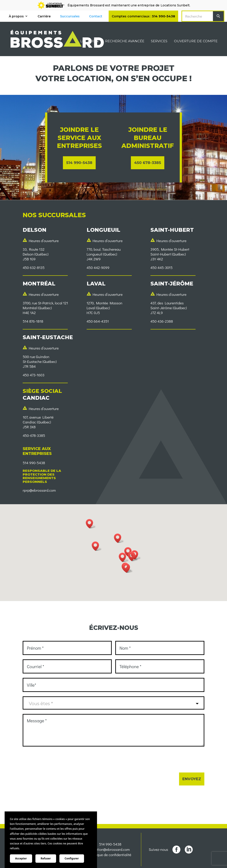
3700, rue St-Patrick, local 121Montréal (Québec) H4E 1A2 (45, 308)
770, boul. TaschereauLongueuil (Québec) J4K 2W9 (104, 254)
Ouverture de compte (196, 41)
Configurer (72, 858)
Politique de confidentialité (110, 856)
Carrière (44, 16)
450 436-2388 (162, 321)
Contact (96, 16)
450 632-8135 (34, 268)
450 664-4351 (98, 321)
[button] (133, 556)
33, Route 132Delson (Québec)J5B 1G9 (36, 254)
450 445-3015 (162, 268)
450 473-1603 (34, 375)
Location (89, 41)
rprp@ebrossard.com (39, 490)
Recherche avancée (125, 41)
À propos (16, 16)
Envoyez (192, 779)
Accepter (21, 858)
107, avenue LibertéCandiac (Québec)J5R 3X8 (38, 422)
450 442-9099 (98, 268)
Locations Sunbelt (175, 5)
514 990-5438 (79, 163)
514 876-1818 (33, 321)
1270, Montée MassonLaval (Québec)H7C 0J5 (105, 308)
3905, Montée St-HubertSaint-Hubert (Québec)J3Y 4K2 (170, 254)
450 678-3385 (148, 163)
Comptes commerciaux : (143, 16)
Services (159, 41)
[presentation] (56, 759)
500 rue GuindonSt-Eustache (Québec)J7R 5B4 (40, 361)
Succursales (70, 16)
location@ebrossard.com (110, 850)
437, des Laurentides (167, 303)
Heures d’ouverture (44, 241)
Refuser (46, 858)
